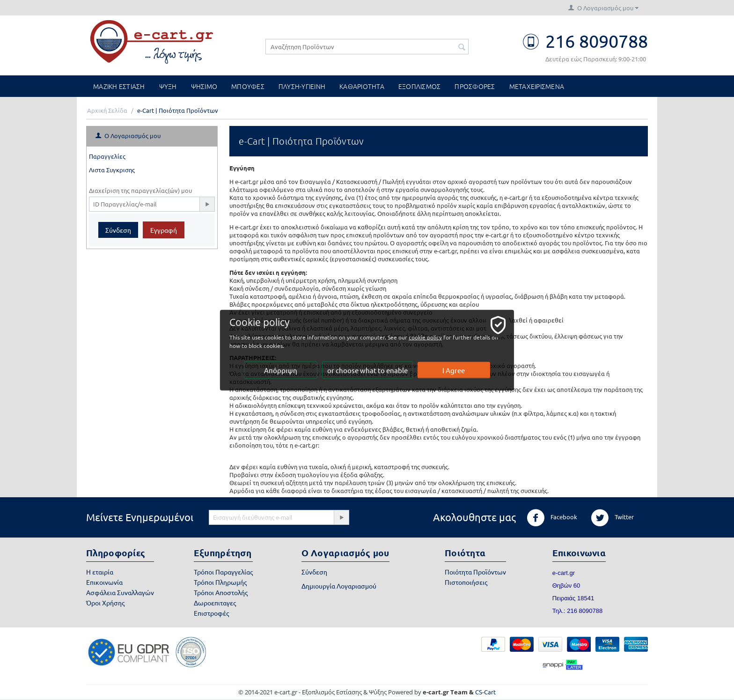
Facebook (552, 518)
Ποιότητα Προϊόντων (475, 572)
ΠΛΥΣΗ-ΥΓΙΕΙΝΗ (302, 86)
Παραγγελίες (107, 156)
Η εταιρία (100, 572)
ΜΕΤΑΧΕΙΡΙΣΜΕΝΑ (537, 86)
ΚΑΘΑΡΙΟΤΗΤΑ (362, 86)
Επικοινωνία (104, 582)
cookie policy (427, 337)
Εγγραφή (164, 230)
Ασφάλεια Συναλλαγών (120, 592)
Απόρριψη (281, 370)
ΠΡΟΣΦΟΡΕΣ (475, 86)
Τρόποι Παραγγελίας (223, 572)
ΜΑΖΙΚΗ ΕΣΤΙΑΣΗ (119, 86)
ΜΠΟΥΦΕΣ (248, 86)
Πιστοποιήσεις (466, 582)
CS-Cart (485, 692)
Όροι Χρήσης (105, 603)
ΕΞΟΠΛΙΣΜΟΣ (420, 86)
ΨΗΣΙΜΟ (204, 86)
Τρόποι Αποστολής (221, 592)
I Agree (454, 370)
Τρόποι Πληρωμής (220, 582)
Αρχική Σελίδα (107, 110)
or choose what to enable (367, 370)
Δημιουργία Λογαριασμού (339, 586)
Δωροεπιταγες (215, 603)
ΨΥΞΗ (168, 86)
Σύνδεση (118, 230)
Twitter (612, 518)
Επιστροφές (211, 613)
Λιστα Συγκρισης (112, 170)
